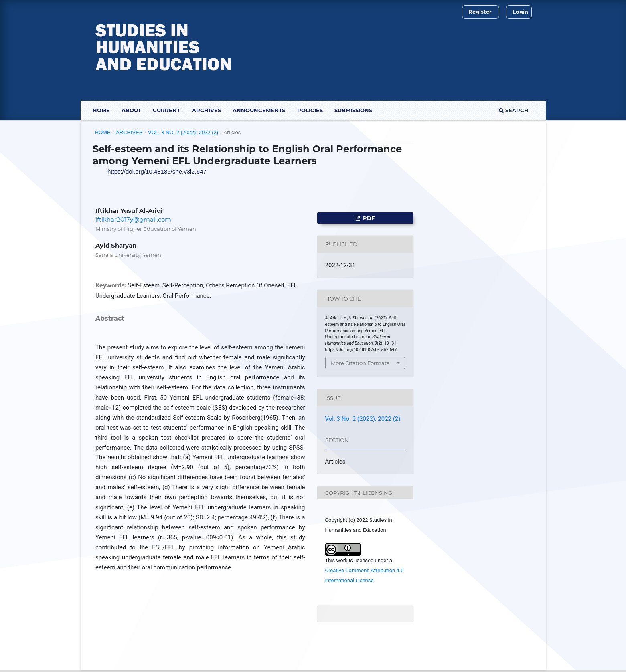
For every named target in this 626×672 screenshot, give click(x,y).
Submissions (353, 110)
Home (101, 110)
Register (480, 12)
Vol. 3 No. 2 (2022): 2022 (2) (183, 132)
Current (166, 110)
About (131, 110)
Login (520, 12)
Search (514, 110)
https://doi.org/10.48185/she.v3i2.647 (157, 171)
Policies (310, 110)
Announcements (259, 110)
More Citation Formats (360, 363)
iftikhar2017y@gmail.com (133, 219)
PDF (368, 218)
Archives (207, 110)
